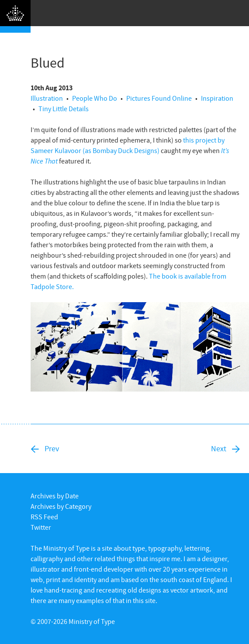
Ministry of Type (92, 621)
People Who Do (95, 98)
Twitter (41, 527)
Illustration (47, 98)
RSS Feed (44, 517)
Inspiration (217, 98)
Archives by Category (61, 506)
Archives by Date (55, 496)
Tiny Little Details (64, 109)
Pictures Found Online (159, 98)
